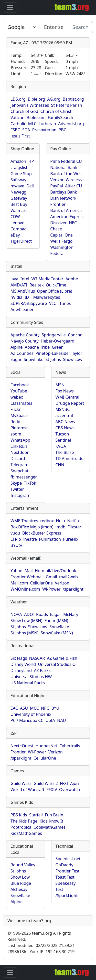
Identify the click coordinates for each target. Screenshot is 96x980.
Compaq (19, 229)
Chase (56, 229)
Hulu (61, 521)
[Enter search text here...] (22, 27)
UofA (50, 720)
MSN (60, 385)
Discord (18, 459)
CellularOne (41, 583)
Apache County (25, 335)
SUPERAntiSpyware (29, 303)
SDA (26, 130)
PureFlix (71, 539)
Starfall (36, 815)
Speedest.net (68, 859)
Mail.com (19, 583)
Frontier (58, 204)
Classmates (21, 403)
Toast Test (65, 877)
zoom (16, 434)
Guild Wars (21, 783)
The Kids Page (24, 821)
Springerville (54, 335)
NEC (73, 223)
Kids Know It (52, 821)
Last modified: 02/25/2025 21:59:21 (41, 945)
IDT (28, 297)
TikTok (30, 483)
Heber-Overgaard (58, 341)
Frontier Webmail (27, 577)
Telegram (19, 465)
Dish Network (63, 198)
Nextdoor (20, 452)
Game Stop (21, 174)
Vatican (18, 118)
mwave (17, 186)
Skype (16, 483)
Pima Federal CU (66, 161)
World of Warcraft (27, 790)
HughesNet (46, 746)
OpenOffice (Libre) (55, 291)
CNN (60, 465)
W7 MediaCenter (47, 279)
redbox (47, 521)
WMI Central (67, 397)
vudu (15, 533)
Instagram (20, 495)
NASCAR (37, 658)
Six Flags (19, 658)
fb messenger (24, 477)
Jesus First (20, 136)
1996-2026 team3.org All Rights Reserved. (39, 936)
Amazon (18, 161)
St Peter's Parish (66, 105)
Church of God (24, 111)
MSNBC (63, 409)
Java (14, 279)
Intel (25, 279)
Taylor (76, 353)
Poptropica (21, 827)
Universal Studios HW (31, 677)
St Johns (53, 359)
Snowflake (34, 359)
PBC (62, 130)
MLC (32, 124)
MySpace (19, 416)
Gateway (19, 198)
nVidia (17, 297)
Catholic (18, 124)
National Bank (64, 167)
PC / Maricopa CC (27, 720)
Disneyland (21, 670)
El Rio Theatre (24, 539)
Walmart (19, 210)
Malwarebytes (47, 297)
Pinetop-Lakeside (52, 353)
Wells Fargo (61, 241)
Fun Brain (54, 815)
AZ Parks (42, 670)
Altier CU (73, 186)
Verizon (62, 583)
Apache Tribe (37, 347)
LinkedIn (19, 446)
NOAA (16, 614)
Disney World (23, 664)
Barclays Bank (63, 192)
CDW (15, 217)
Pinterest (19, 428)
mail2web (68, 577)
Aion (74, 783)
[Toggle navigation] (10, 7)
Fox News (65, 391)
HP (31, 161)
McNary (71, 614)
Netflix (74, 521)
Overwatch (70, 790)
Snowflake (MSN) (57, 633)
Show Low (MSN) (26, 621)
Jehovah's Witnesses (30, 105)
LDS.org (18, 99)
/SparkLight (67, 896)
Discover (58, 223)
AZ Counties (22, 353)
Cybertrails (70, 746)
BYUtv (16, 545)
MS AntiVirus (23, 291)
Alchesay (19, 889)
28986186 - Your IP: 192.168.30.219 (41, 952)
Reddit (17, 422)
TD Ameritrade (70, 459)
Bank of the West (66, 174)
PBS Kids (19, 815)
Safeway (18, 180)
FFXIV (52, 790)
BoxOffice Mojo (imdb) (32, 527)
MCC (34, 708)
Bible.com (36, 118)
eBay (15, 235)
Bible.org (36, 99)
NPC (45, 708)
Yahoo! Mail (22, 571)
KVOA (61, 446)
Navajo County (25, 341)
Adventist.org (71, 124)
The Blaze (65, 452)
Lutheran (47, 124)
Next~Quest (22, 746)
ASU (24, 708)
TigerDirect (21, 241)
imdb (61, 527)
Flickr (15, 409)
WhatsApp (20, 440)
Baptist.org (73, 99)
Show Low (73, 359)
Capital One (61, 235)
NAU (61, 720)
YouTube (19, 391)
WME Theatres (24, 521)
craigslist (19, 167)
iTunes (65, 303)
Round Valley (23, 865)
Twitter (17, 489)
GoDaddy (65, 865)
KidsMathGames (26, 833)
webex (17, 397)
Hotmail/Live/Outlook (55, 571)
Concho (75, 335)
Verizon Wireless (66, 180)
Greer (57, 347)
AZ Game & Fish (62, 658)
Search (81, 27)
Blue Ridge (21, 883)
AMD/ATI (19, 285)
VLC (53, 303)
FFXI (64, 783)
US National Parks (28, 683)
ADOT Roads (36, 614)
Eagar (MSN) (56, 621)
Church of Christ (56, 111)
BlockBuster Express (42, 533)
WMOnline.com (25, 589)
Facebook (20, 385)
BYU (55, 708)
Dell (30, 186)
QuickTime (56, 285)
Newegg (18, 192)
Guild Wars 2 (46, 783)
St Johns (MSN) (24, 633)
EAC (14, 708)
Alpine (17, 347)
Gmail (51, 577)
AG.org (54, 99)
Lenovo (17, 223)
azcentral (64, 416)
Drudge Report (70, 403)
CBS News (65, 428)
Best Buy (19, 204)
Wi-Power (51, 589)
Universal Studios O (57, 664)
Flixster (74, 527)
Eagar (16, 359)
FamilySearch (61, 118)
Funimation (50, 539)
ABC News (65, 422)
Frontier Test (68, 871)
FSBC (15, 130)
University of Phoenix (31, 714)
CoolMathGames (50, 827)
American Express (67, 217)
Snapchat (19, 471)
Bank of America (66, 210)
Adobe (72, 279)
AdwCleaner (22, 310)
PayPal (57, 186)
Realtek (36, 285)
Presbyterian (44, 130)
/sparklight (73, 589)
